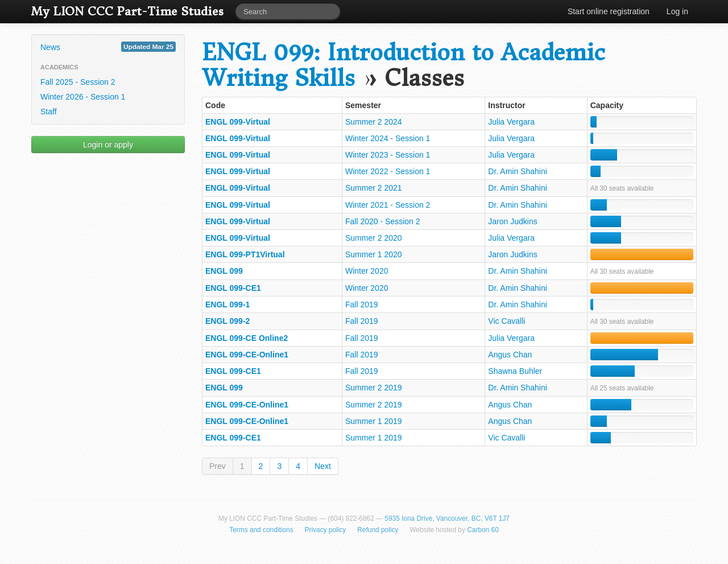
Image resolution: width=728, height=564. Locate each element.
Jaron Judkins (512, 221)
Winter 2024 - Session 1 (388, 138)
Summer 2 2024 (374, 122)
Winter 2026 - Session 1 (83, 97)
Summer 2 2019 (374, 388)
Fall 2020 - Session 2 (383, 221)
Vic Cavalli (506, 321)
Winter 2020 (367, 271)
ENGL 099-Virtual (238, 122)
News (108, 47)
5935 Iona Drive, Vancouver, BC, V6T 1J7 (447, 518)
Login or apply (108, 145)
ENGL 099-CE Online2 (247, 338)
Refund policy (378, 530)
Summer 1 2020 (374, 254)
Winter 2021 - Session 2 (388, 205)
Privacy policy (326, 530)
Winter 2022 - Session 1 (388, 171)
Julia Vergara (511, 122)
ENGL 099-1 (227, 304)
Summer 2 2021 (374, 188)
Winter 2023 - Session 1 (388, 155)
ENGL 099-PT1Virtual (245, 254)
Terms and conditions (261, 530)
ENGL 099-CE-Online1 (247, 355)
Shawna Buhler (515, 371)
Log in (677, 11)
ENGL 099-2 (227, 321)
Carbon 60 (483, 530)
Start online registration (609, 11)
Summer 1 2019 (374, 421)
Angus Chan (510, 355)
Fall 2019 (362, 304)
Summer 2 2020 (374, 238)
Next (323, 466)
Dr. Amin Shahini (518, 171)
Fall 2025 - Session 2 (78, 82)
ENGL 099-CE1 (233, 288)
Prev (218, 466)
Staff (49, 112)
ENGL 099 (224, 271)
